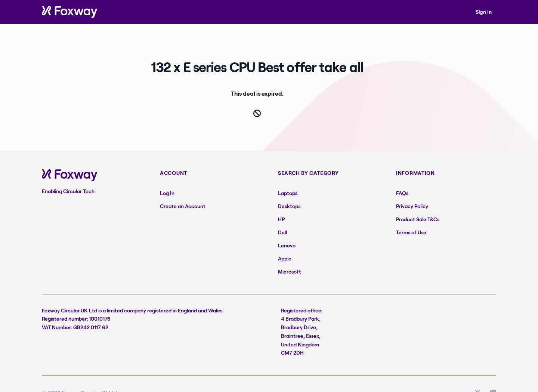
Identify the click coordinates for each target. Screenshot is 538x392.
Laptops (288, 193)
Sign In (484, 12)
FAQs (402, 193)
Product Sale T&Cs (418, 219)
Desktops (289, 206)
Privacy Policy (412, 206)
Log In (167, 193)
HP (281, 219)
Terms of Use (411, 232)
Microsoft (290, 271)
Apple (285, 258)
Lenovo (287, 245)
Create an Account (183, 206)
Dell (282, 232)
